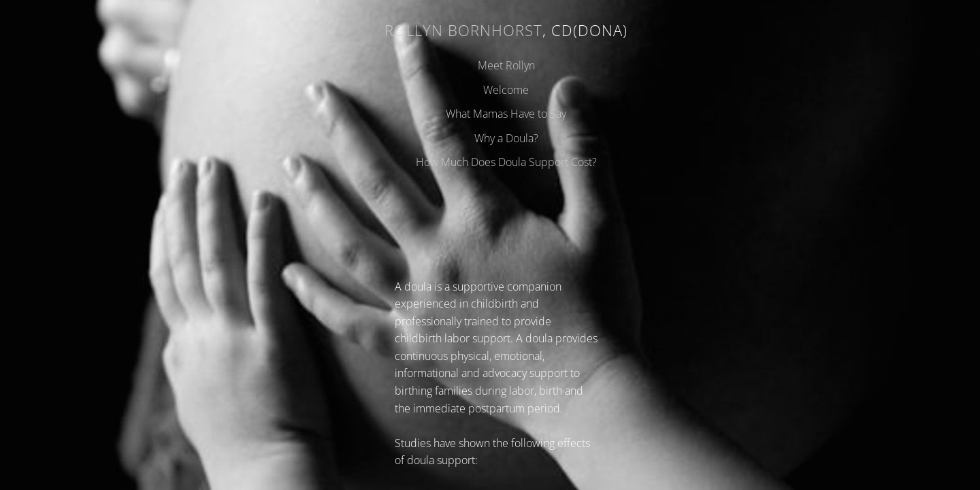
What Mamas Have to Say (506, 114)
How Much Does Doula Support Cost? (506, 162)
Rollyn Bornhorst (463, 30)
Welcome (506, 90)
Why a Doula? (506, 138)
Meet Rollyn (506, 65)
